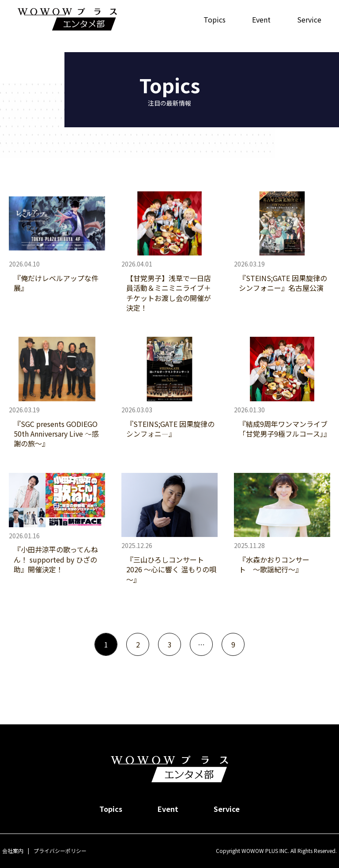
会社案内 (13, 851)
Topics (215, 19)
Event (261, 19)
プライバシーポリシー (60, 851)
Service (309, 19)
